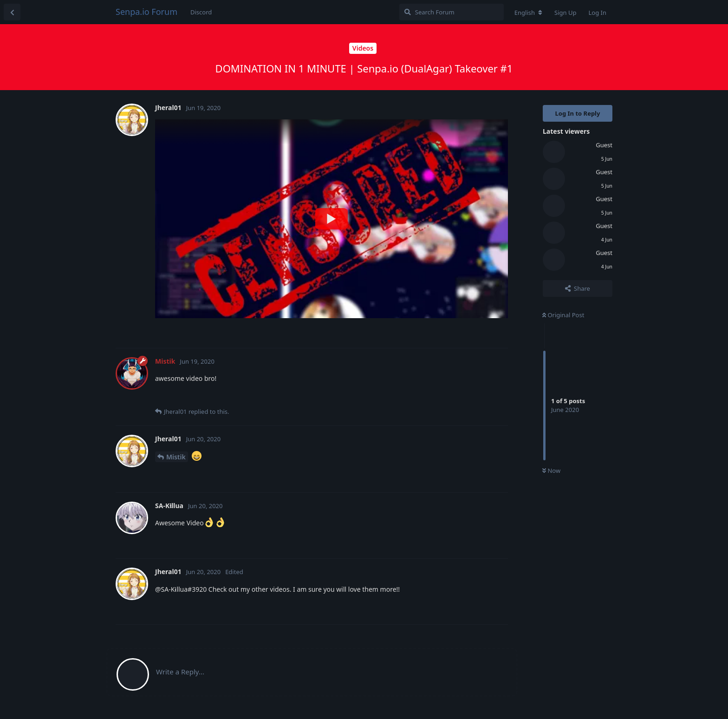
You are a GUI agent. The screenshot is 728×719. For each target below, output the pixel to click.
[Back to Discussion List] (12, 12)
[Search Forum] (452, 12)
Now (551, 471)
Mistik (176, 457)
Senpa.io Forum (146, 12)
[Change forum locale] (528, 13)
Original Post (563, 315)
